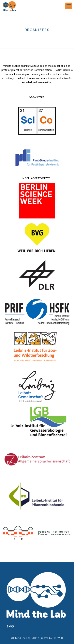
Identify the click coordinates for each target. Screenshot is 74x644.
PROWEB (58, 638)
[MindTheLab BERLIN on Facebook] (7, 626)
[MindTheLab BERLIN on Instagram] (13, 626)
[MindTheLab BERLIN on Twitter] (10, 626)
